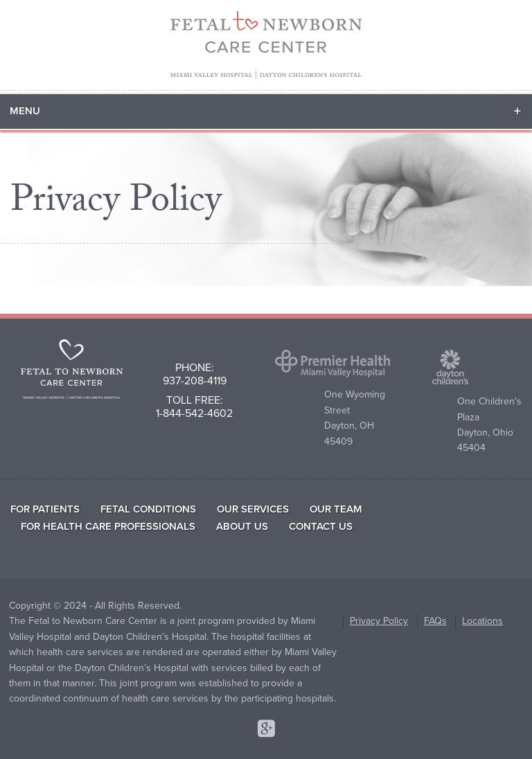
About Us (242, 526)
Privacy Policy (379, 621)
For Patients (45, 509)
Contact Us (321, 526)
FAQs (435, 621)
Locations (482, 621)
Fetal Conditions (148, 509)
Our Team (336, 509)
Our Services (253, 509)
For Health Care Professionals (108, 526)
